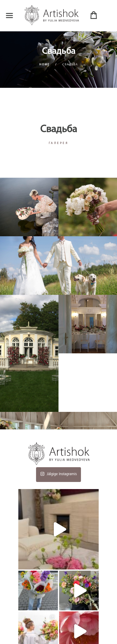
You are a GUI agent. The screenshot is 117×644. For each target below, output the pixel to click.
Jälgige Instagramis (58, 473)
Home (44, 65)
